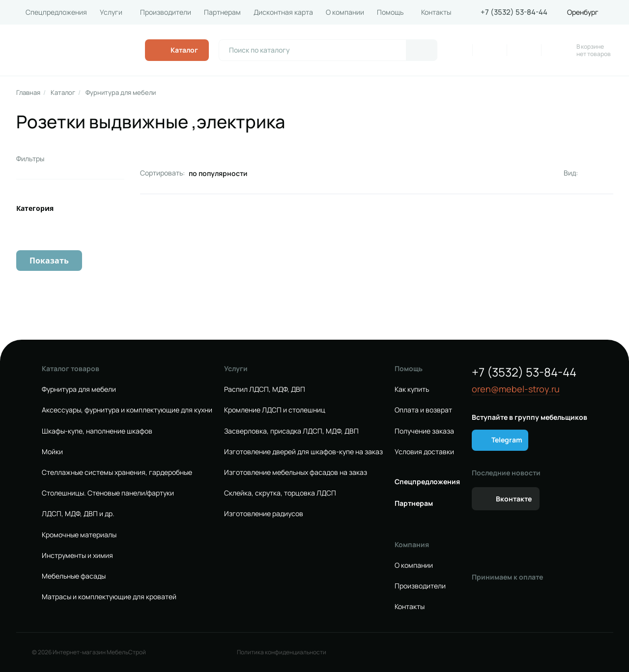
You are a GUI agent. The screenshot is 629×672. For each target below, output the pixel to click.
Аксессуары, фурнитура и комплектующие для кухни (127, 410)
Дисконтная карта (283, 12)
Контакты (436, 12)
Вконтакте (514, 499)
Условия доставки (424, 452)
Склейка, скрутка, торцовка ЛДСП (280, 493)
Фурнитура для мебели (121, 93)
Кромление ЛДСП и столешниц (275, 410)
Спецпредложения (56, 12)
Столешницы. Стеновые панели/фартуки (108, 493)
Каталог (63, 93)
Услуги (111, 12)
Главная (28, 93)
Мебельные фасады (74, 576)
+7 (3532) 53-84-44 (514, 12)
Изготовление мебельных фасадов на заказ (296, 472)
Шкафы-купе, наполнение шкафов (97, 431)
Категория (35, 208)
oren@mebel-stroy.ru (516, 389)
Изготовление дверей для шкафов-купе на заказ (303, 452)
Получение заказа (424, 431)
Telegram (507, 440)
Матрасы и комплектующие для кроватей (109, 597)
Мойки (52, 452)
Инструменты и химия (77, 555)
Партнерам (222, 12)
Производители (166, 12)
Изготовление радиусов (264, 514)
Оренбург (583, 12)
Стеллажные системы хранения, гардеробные (117, 472)
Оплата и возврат (423, 410)
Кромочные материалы (79, 535)
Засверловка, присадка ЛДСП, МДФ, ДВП (291, 431)
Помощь (390, 12)
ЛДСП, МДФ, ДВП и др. (78, 514)
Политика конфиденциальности (282, 652)
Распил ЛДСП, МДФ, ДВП (265, 389)
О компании (345, 12)
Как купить (412, 389)
